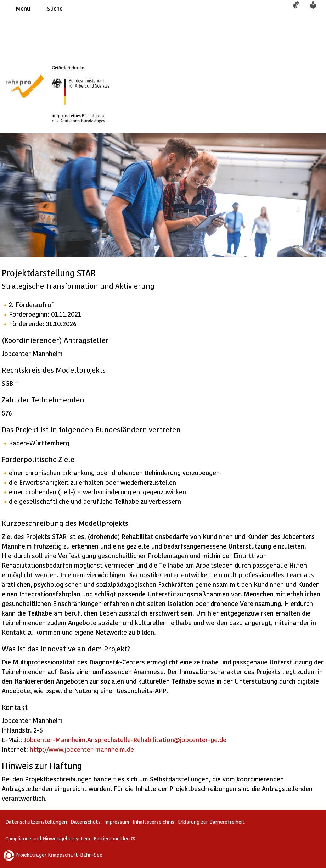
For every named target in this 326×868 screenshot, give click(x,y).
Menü (23, 8)
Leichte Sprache (317, 9)
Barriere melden (114, 838)
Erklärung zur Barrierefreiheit (211, 822)
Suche (55, 8)
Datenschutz (86, 822)
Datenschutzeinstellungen (36, 822)
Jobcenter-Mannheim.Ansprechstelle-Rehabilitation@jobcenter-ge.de (125, 739)
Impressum (117, 822)
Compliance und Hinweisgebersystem (48, 838)
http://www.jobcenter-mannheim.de (82, 749)
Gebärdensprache (299, 9)
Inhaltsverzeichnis (153, 822)
